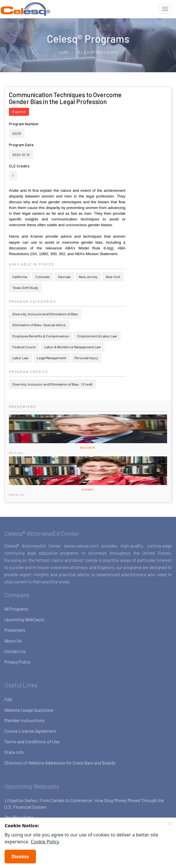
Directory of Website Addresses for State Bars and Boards (60, 763)
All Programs (16, 609)
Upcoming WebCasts (24, 619)
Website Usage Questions (29, 710)
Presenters (15, 630)
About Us (13, 641)
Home (63, 52)
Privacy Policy (17, 662)
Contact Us (15, 651)
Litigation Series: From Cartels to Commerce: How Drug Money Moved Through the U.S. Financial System (84, 804)
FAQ (8, 699)
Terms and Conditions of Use (32, 741)
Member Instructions (24, 720)
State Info (14, 752)
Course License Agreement (30, 731)
